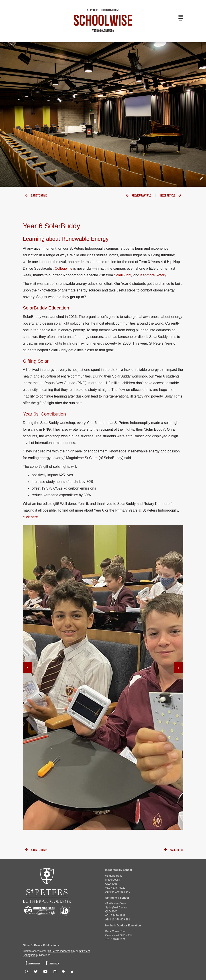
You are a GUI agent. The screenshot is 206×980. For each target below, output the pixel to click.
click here (31, 517)
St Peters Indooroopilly (62, 951)
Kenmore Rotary (153, 275)
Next (171, 196)
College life (64, 268)
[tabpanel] (103, 114)
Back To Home (36, 196)
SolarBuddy (123, 275)
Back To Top (174, 850)
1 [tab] (202, 179)
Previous (139, 196)
